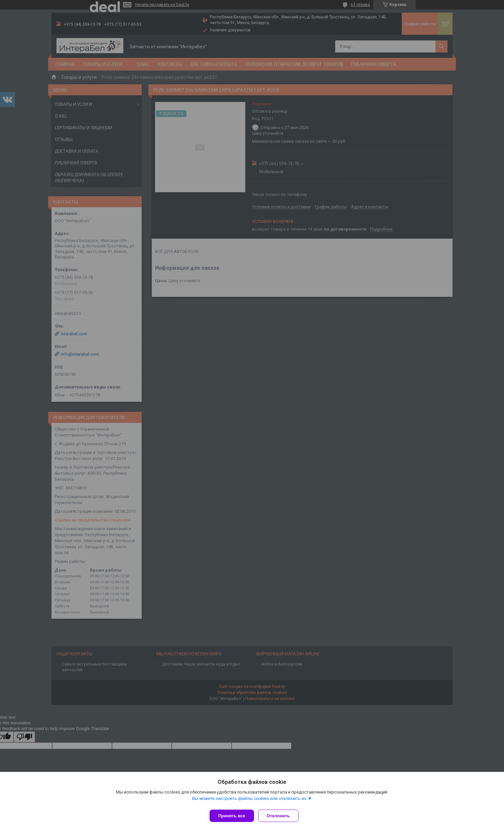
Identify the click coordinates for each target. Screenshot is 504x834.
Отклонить (281, 816)
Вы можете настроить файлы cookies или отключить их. (250, 801)
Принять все (232, 816)
